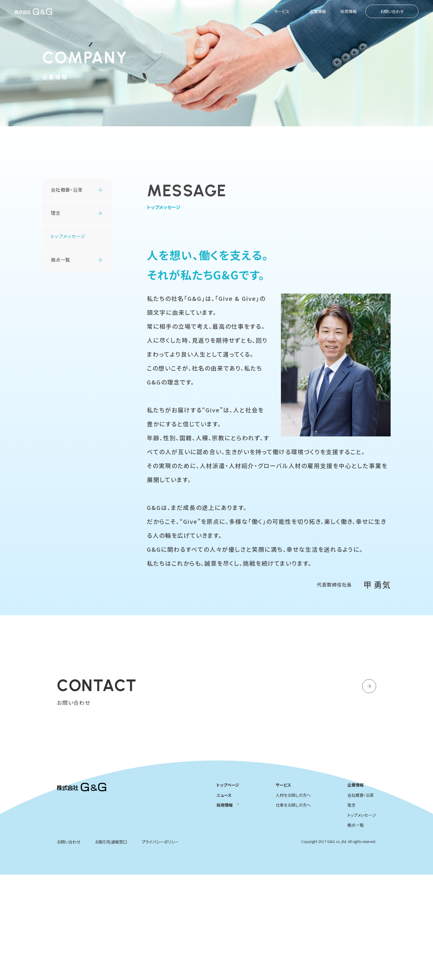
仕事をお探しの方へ (293, 910)
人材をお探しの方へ (293, 900)
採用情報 (349, 11)
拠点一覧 (61, 260)
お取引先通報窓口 (111, 947)
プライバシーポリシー (160, 947)
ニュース (224, 900)
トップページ (228, 890)
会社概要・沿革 (67, 190)
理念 (56, 213)
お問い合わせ (392, 11)
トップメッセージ (362, 920)
